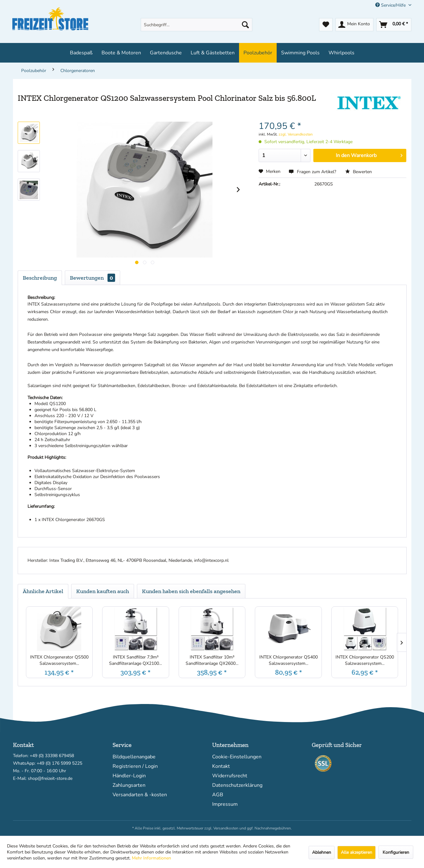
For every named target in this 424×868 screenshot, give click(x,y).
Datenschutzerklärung (237, 785)
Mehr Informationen (151, 858)
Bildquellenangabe (134, 757)
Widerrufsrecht (230, 776)
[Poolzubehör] (258, 53)
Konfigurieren (396, 852)
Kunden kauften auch (103, 591)
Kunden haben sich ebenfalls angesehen (191, 591)
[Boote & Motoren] (121, 53)
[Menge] (285, 155)
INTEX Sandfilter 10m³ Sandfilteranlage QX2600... (212, 660)
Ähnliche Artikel (43, 591)
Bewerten (359, 172)
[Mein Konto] (354, 25)
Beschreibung (40, 278)
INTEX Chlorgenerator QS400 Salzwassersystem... (289, 660)
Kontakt (221, 766)
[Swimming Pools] (300, 53)
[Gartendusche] (166, 53)
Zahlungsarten (129, 785)
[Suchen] (245, 25)
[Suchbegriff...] (197, 25)
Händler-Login (129, 776)
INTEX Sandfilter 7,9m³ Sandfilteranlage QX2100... (135, 660)
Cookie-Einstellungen (237, 757)
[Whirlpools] (341, 53)
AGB (218, 795)
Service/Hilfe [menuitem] (391, 5)
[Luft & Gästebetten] (213, 53)
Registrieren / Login (135, 766)
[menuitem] (197, 25)
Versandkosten (226, 828)
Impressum (225, 804)
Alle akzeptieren (356, 852)
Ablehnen (322, 852)
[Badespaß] (81, 53)
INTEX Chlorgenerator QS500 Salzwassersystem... (59, 660)
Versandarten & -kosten (140, 795)
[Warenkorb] (394, 25)
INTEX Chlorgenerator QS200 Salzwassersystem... (365, 660)
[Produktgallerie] (137, 262)
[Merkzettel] (326, 25)
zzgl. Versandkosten (296, 134)
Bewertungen (92, 278)
